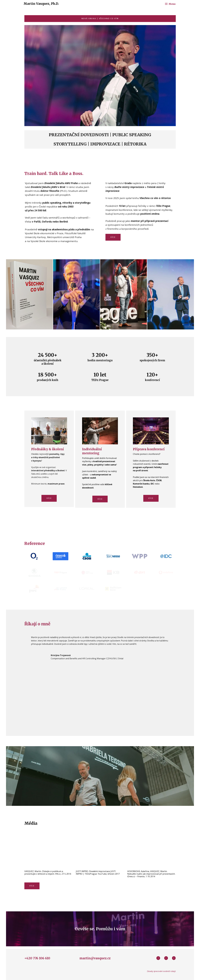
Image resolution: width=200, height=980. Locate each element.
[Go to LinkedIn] (174, 961)
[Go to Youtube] (166, 961)
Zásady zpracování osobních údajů (161, 974)
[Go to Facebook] (158, 961)
